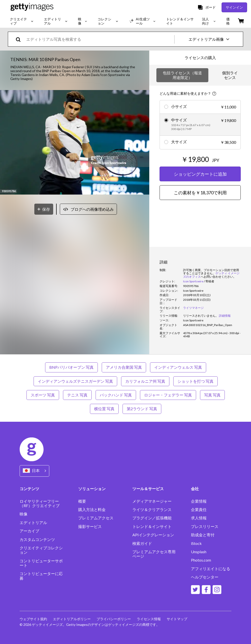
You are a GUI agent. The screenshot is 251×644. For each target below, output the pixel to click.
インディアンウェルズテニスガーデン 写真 (75, 381)
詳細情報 (225, 316)
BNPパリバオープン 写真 (71, 367)
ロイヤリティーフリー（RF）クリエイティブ (40, 503)
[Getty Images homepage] (32, 7)
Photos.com (201, 560)
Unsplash (199, 552)
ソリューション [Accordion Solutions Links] (92, 489)
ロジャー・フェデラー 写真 (168, 395)
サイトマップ (177, 619)
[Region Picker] (34, 471)
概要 (82, 501)
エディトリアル (33, 523)
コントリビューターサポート (41, 563)
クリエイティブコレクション (41, 550)
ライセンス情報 (149, 619)
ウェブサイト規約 (33, 619)
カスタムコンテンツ (37, 539)
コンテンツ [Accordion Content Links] (29, 489)
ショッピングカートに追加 (200, 174)
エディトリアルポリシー (72, 619)
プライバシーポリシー (114, 619)
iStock (196, 543)
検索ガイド (142, 543)
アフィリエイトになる (211, 569)
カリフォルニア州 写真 (145, 381)
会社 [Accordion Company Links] (195, 489)
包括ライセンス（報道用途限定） (182, 75)
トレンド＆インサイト (152, 526)
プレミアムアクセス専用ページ (154, 554)
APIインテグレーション (153, 535)
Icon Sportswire (193, 281)
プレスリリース (205, 526)
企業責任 (199, 510)
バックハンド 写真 (116, 395)
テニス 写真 (77, 395)
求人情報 (199, 518)
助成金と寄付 (203, 535)
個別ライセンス (230, 75)
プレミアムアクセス (96, 518)
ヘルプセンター (205, 577)
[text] (99, 39)
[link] (201, 316)
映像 (24, 514)
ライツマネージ (193, 308)
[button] (75, 143)
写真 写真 (212, 395)
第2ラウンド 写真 (142, 409)
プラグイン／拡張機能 (152, 518)
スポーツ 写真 (43, 395)
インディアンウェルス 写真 (178, 367)
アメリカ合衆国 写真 (124, 367)
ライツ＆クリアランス (152, 510)
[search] (20, 39)
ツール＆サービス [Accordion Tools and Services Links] (148, 489)
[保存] (44, 209)
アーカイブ (29, 531)
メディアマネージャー (152, 501)
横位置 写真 (104, 409)
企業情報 (199, 501)
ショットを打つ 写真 (195, 381)
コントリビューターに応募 (41, 576)
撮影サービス (90, 526)
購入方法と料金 (92, 510)
